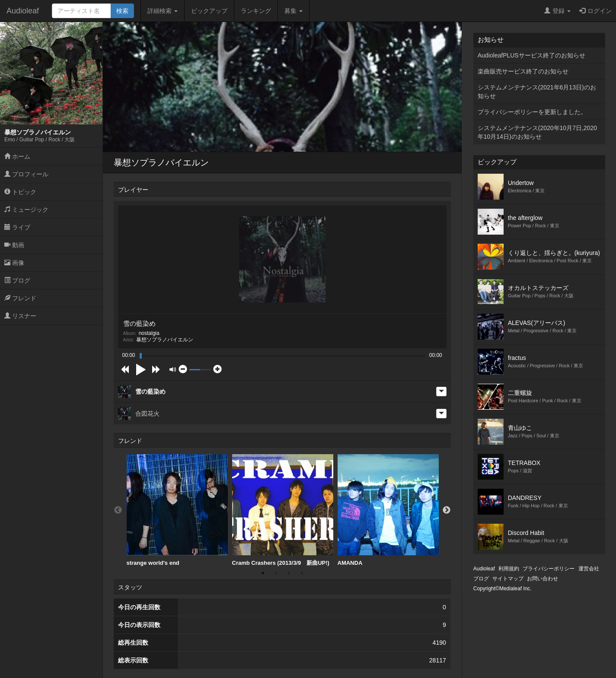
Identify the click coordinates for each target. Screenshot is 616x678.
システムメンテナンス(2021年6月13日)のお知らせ (537, 92)
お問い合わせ (543, 579)
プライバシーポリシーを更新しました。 (532, 112)
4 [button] (302, 573)
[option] (177, 510)
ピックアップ (209, 11)
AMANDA (388, 510)
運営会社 (589, 569)
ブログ (17, 280)
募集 (294, 11)
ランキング (256, 11)
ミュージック (26, 210)
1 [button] (263, 573)
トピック (20, 192)
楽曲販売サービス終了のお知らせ (523, 71)
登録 (557, 11)
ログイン (595, 11)
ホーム (17, 156)
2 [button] (276, 573)
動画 (14, 245)
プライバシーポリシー (549, 569)
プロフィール (26, 174)
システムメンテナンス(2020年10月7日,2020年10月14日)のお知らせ (537, 132)
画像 (14, 263)
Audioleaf (23, 11)
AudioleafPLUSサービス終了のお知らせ (531, 55)
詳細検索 (163, 11)
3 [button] (289, 573)
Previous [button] (118, 510)
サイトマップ (508, 579)
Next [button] (447, 510)
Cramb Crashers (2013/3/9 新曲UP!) (283, 510)
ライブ (17, 227)
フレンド (20, 298)
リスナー (20, 316)
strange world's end (177, 510)
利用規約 (509, 569)
